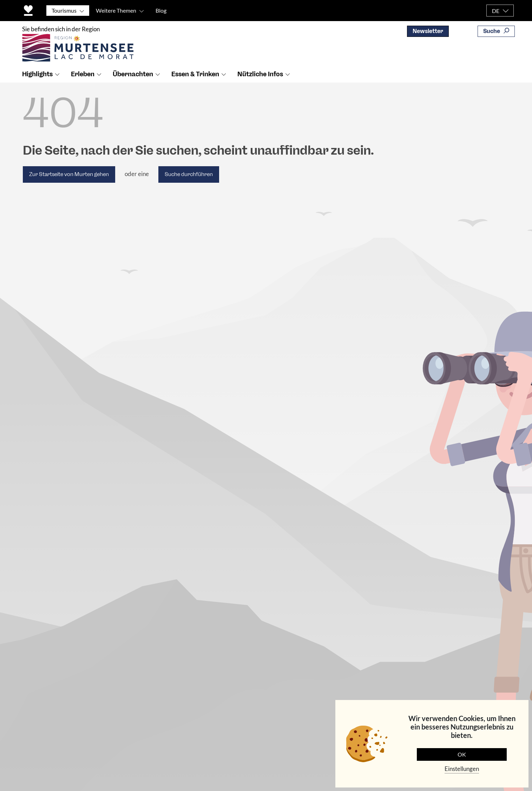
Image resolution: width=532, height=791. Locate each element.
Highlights (37, 74)
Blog (161, 10)
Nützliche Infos (260, 74)
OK (462, 754)
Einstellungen (462, 769)
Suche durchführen (189, 174)
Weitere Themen (116, 10)
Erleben (83, 74)
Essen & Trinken (195, 74)
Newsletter (428, 31)
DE (496, 11)
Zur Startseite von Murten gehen (69, 174)
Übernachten (133, 74)
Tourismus (64, 10)
